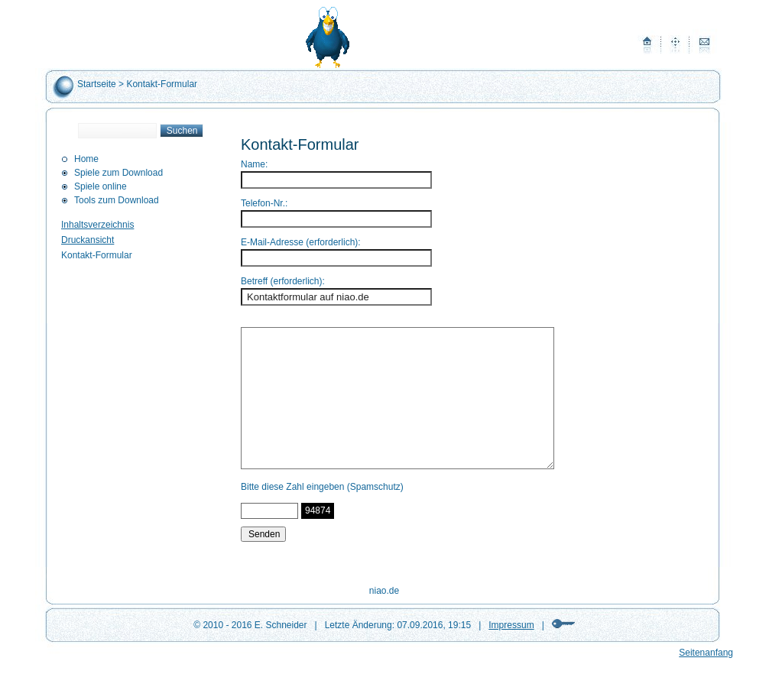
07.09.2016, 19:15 (434, 625)
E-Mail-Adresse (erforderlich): (301, 242)
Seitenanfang (706, 653)
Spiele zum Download (118, 173)
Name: (254, 164)
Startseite (97, 84)
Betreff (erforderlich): (283, 281)
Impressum (511, 625)
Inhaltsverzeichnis (97, 225)
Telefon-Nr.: (264, 203)
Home (86, 159)
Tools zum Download (117, 200)
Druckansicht (88, 240)
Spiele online (101, 186)
